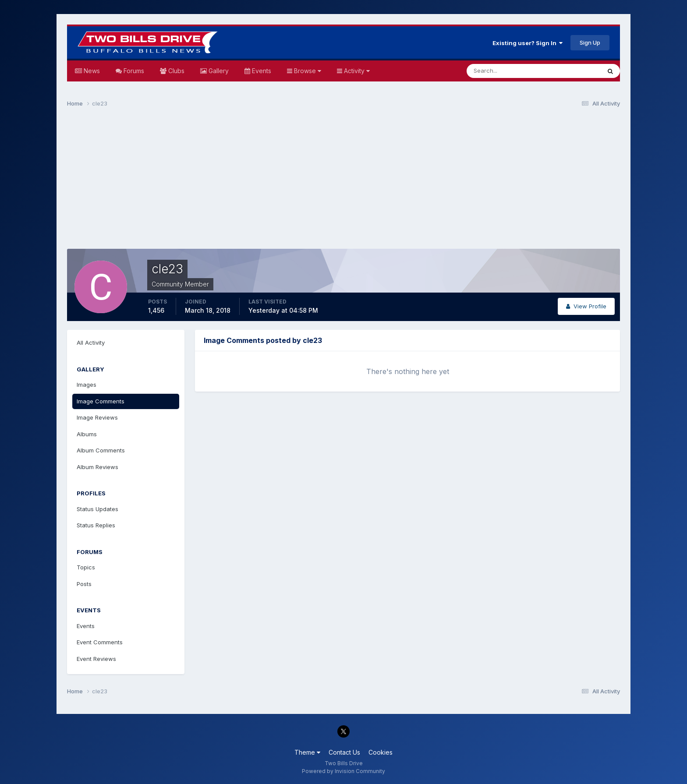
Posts (84, 584)
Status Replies (96, 525)
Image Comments (101, 401)
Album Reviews (97, 467)
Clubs (175, 71)
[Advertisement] (343, 182)
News (91, 71)
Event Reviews (96, 659)
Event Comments (100, 642)
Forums (133, 71)
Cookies (381, 752)
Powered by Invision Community (343, 771)
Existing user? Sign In (528, 43)
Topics (86, 567)
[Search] (505, 71)
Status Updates (97, 509)
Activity (356, 71)
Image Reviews (97, 417)
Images (87, 385)
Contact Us (344, 752)
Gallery (218, 71)
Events (261, 71)
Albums (87, 434)
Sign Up (590, 42)
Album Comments (101, 450)
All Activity (91, 343)
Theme (307, 752)
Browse (307, 71)
